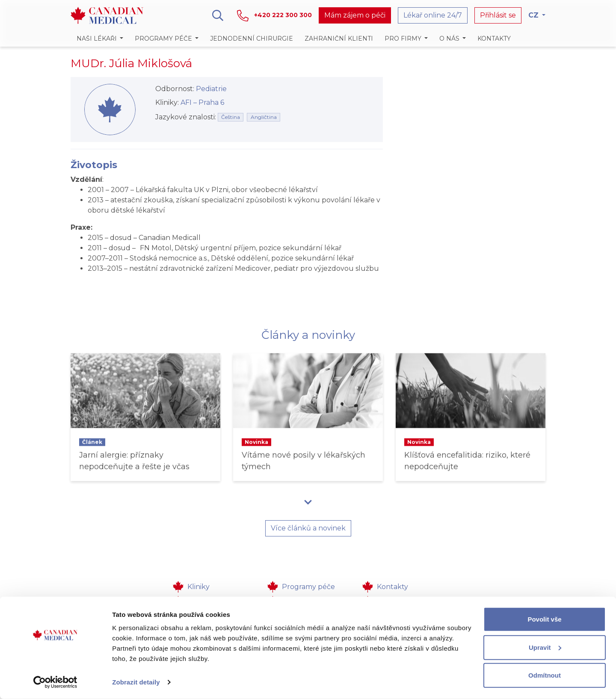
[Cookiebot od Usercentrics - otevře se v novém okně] (55, 682)
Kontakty (494, 39)
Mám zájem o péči (355, 15)
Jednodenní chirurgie (252, 39)
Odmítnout (545, 675)
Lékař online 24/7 (433, 15)
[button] (100, 39)
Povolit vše (544, 619)
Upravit (545, 647)
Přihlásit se (498, 15)
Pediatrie (211, 89)
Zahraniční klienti (339, 39)
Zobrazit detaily (136, 682)
